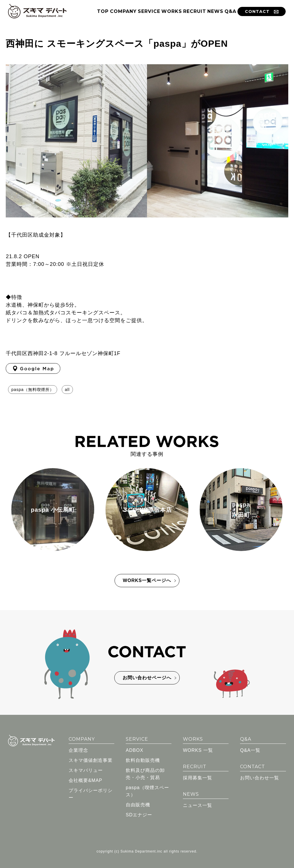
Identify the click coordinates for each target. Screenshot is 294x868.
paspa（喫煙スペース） (147, 790)
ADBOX (135, 749)
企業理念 (78, 749)
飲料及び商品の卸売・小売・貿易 (145, 773)
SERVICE (149, 11)
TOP (103, 11)
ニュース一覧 (198, 804)
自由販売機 (138, 804)
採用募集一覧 (198, 777)
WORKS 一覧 (198, 749)
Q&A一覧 (250, 749)
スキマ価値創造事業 (91, 759)
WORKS (172, 11)
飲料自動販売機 (143, 759)
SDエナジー (139, 814)
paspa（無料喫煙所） (32, 390)
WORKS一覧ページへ (147, 579)
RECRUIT (195, 11)
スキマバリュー (86, 769)
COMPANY (123, 11)
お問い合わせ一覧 (260, 777)
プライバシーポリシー (91, 793)
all (67, 390)
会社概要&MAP (85, 779)
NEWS (215, 11)
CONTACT (262, 11)
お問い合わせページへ (147, 677)
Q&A (230, 11)
